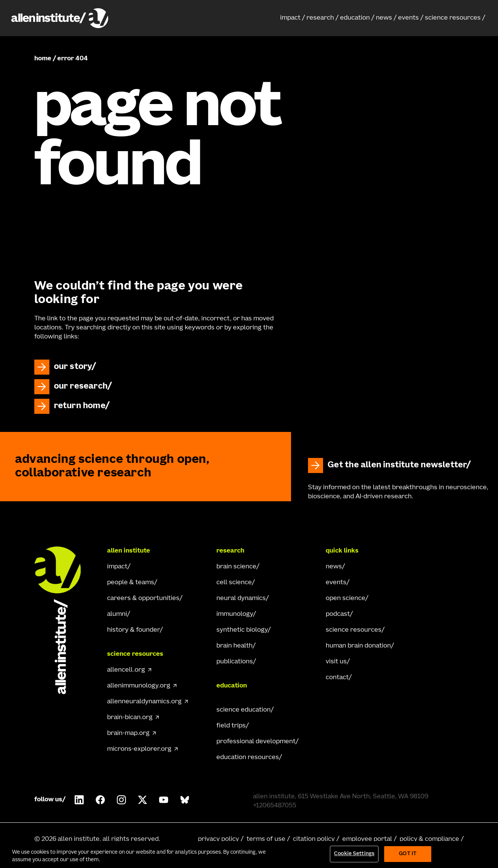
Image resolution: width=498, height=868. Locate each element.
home (43, 59)
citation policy (314, 839)
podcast (338, 614)
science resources (453, 18)
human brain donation (358, 646)
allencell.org (126, 670)
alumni (117, 614)
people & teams (131, 583)
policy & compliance (429, 839)
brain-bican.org (130, 718)
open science (346, 599)
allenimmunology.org (139, 686)
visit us (336, 662)
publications (235, 662)
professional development (256, 742)
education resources (248, 758)
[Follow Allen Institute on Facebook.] (100, 800)
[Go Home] (64, 620)
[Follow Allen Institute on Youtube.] (164, 800)
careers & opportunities (143, 599)
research (320, 18)
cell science (234, 583)
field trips (231, 726)
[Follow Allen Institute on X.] (143, 800)
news (384, 18)
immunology (235, 614)
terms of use (266, 839)
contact (337, 678)
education (355, 18)
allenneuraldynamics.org (144, 702)
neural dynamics (241, 599)
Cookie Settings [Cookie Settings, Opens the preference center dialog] (354, 854)
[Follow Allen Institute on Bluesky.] (185, 800)
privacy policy (218, 839)
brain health (234, 646)
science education (244, 710)
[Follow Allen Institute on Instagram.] (121, 800)
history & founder (133, 630)
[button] (293, 18)
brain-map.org (128, 733)
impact (290, 18)
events (408, 18)
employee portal (367, 839)
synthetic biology (242, 630)
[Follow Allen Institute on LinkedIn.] (79, 800)
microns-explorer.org (139, 749)
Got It (408, 854)
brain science (236, 567)
